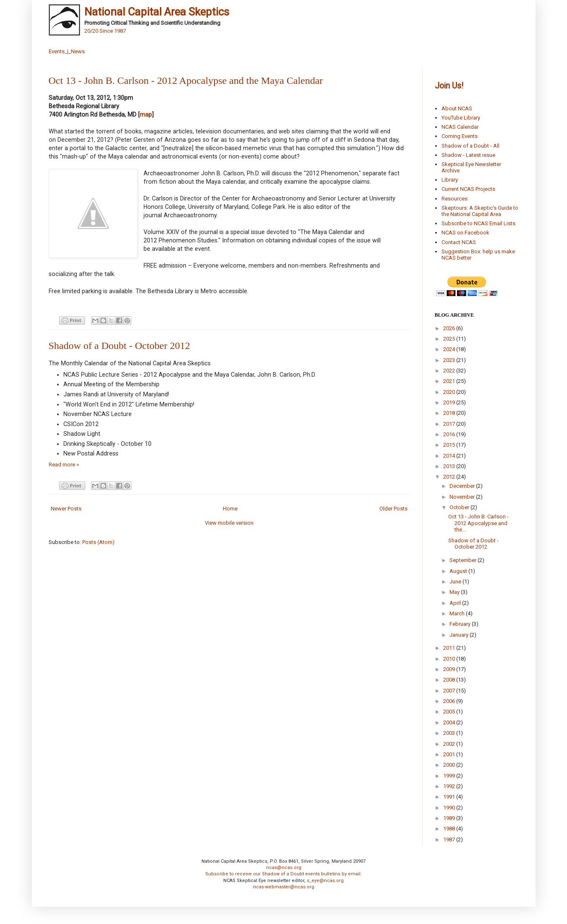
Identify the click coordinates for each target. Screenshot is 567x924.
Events (57, 51)
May (455, 592)
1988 (450, 829)
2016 (450, 434)
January (460, 635)
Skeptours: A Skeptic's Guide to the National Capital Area (480, 211)
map (146, 115)
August (459, 571)
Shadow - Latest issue (468, 155)
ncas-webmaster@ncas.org (284, 887)
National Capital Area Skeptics (157, 12)
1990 (450, 808)
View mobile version (229, 523)
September (464, 560)
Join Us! (449, 86)
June (456, 582)
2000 (450, 765)
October (460, 507)
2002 (450, 744)
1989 (450, 818)
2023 (450, 360)
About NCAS (457, 108)
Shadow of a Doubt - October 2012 (119, 346)
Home (230, 509)
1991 (450, 797)
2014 (450, 456)
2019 (450, 402)
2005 (450, 712)
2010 (450, 659)
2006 (450, 701)
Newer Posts (66, 509)
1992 (450, 786)
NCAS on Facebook (465, 233)
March (458, 613)
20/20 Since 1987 (105, 31)
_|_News (75, 51)
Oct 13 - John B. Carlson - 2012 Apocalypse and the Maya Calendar (186, 81)
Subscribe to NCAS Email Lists (478, 223)
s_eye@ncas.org (325, 881)
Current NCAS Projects (468, 189)
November (463, 497)
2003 (450, 733)
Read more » (64, 465)
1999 (450, 776)
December (463, 486)
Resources (455, 199)
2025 (450, 339)
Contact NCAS (459, 242)
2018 (450, 413)
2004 (450, 722)
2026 (450, 328)
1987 (450, 839)
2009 (450, 669)
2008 (450, 680)
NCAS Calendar (460, 127)
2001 (450, 754)
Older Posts (393, 509)
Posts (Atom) (98, 542)
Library (450, 180)
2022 (450, 371)
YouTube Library (461, 118)
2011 (450, 648)
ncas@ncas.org (284, 868)
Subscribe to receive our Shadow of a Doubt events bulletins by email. (283, 874)
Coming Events (460, 136)
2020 (450, 392)
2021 (450, 381)
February (461, 624)
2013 (450, 466)
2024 (450, 349)
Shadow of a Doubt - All (470, 146)
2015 (450, 445)
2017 (450, 424)
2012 (450, 477)
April (456, 603)
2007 (450, 691)
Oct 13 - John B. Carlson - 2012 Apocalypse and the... (478, 523)
